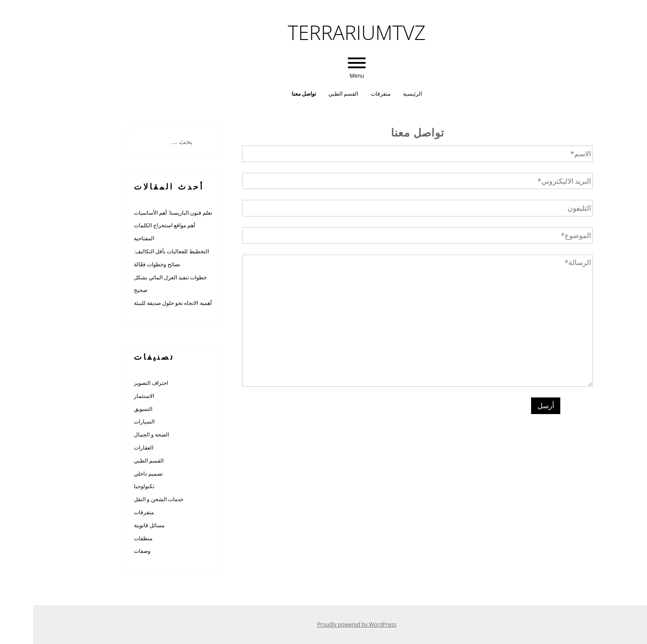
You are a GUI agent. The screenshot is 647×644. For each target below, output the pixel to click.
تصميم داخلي (115, 474)
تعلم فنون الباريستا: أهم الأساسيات (140, 213)
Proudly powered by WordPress (323, 624)
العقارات (110, 448)
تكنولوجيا (111, 486)
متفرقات (347, 94)
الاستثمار (111, 396)
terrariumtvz (324, 32)
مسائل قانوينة (116, 525)
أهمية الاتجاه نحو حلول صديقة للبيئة (140, 303)
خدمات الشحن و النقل (125, 499)
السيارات (111, 421)
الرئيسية (379, 94)
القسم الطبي (310, 94)
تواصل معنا (270, 94)
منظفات (110, 538)
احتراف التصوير (118, 383)
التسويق (110, 409)
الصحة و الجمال (118, 434)
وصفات (109, 551)
